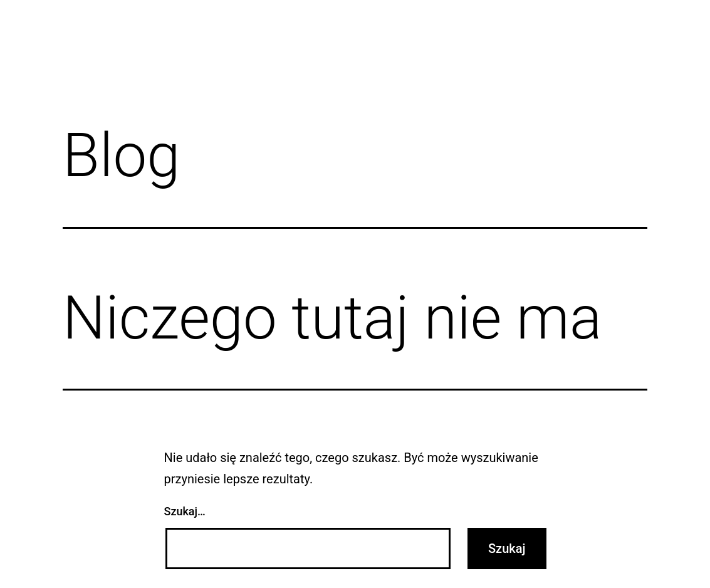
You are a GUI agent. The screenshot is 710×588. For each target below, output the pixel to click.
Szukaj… (185, 511)
